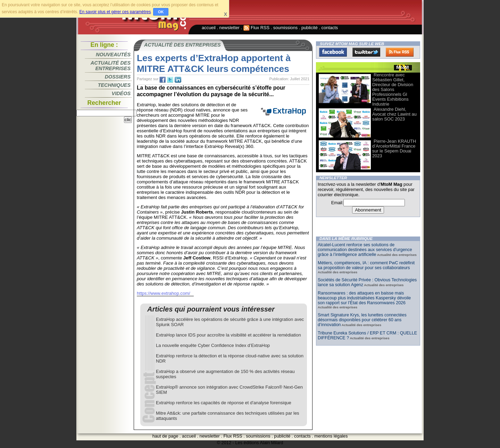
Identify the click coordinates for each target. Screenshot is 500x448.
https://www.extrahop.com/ (164, 293)
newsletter (230, 28)
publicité (310, 28)
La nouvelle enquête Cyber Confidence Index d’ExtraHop (213, 345)
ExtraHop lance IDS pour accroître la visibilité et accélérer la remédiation (228, 335)
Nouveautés (113, 55)
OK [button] (161, 12)
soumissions (285, 28)
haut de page (165, 436)
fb (162, 80)
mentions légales (331, 436)
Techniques (114, 85)
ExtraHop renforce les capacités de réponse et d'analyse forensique (224, 403)
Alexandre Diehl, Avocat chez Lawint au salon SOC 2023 (394, 114)
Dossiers (118, 77)
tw (170, 80)
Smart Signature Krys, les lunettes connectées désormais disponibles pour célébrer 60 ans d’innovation (362, 320)
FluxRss (400, 52)
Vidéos (121, 93)
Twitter (366, 52)
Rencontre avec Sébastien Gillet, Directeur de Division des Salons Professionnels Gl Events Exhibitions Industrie (393, 89)
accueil (209, 28)
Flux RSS (257, 28)
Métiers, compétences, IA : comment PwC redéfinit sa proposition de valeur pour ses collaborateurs (366, 265)
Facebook (333, 52)
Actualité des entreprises (111, 66)
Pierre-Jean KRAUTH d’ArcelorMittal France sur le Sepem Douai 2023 (394, 148)
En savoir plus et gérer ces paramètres (115, 12)
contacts (330, 28)
